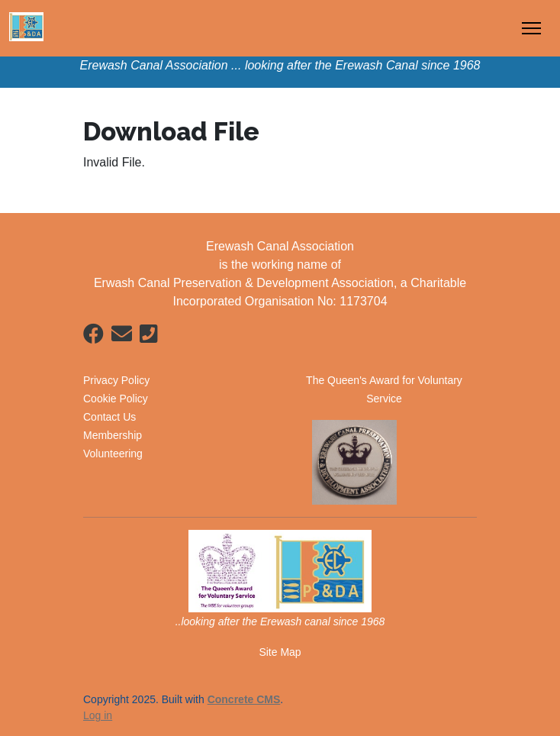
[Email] (122, 337)
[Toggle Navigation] (531, 28)
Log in (98, 715)
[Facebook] (93, 337)
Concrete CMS (244, 699)
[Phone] (149, 337)
